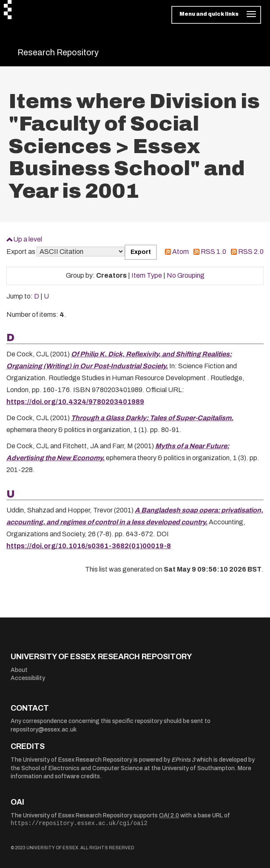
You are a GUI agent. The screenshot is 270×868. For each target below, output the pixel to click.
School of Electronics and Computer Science (82, 768)
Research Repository (58, 52)
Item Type (147, 275)
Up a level (28, 239)
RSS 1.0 (213, 252)
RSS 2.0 (251, 252)
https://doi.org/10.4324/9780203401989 (75, 402)
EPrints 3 (183, 760)
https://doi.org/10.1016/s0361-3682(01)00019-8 (89, 546)
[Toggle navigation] (216, 15)
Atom (180, 252)
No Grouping (186, 275)
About (19, 670)
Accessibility (28, 678)
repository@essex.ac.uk (44, 730)
